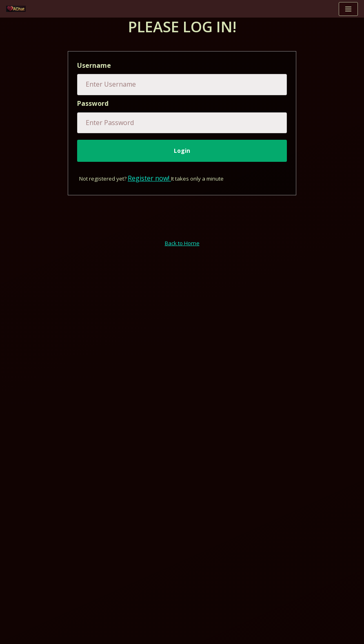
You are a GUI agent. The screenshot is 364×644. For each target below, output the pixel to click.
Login (182, 151)
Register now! (149, 178)
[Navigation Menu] (348, 9)
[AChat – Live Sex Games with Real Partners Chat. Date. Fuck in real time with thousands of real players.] (18, 9)
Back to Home (182, 243)
